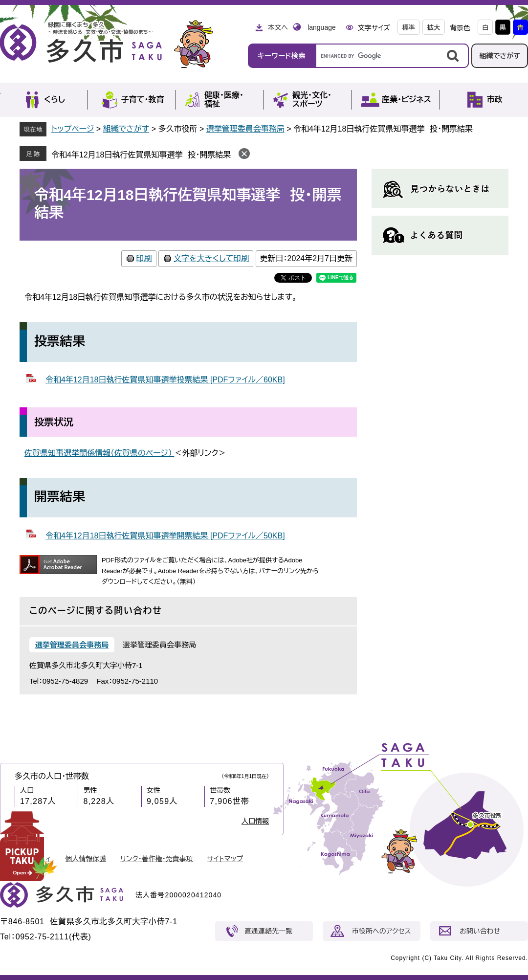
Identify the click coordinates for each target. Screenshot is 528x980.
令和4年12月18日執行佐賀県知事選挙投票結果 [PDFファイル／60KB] (165, 380)
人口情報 (255, 821)
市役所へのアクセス (381, 931)
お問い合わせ (480, 931)
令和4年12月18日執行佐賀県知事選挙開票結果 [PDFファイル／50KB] (165, 536)
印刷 (144, 258)
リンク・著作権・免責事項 (157, 859)
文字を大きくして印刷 (211, 258)
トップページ (73, 129)
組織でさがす (500, 56)
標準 (409, 28)
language (322, 27)
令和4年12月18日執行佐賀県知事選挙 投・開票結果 (141, 155)
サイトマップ (225, 859)
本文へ (278, 27)
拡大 (434, 28)
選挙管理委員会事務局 (245, 129)
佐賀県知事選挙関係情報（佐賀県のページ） (99, 453)
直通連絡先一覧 (268, 931)
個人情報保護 (86, 859)
